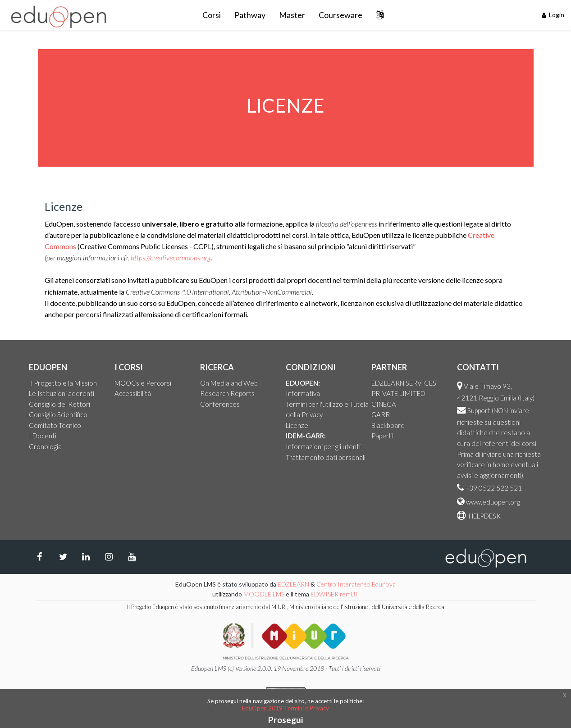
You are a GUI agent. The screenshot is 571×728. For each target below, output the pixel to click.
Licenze (297, 425)
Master (292, 15)
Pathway (250, 15)
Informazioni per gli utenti (323, 446)
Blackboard (388, 425)
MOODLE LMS (264, 594)
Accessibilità (133, 393)
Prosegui (285, 720)
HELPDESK (484, 516)
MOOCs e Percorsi (143, 383)
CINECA (384, 404)
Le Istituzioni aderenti (62, 393)
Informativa (303, 393)
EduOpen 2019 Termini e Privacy (285, 708)
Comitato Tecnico (55, 425)
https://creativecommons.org (171, 257)
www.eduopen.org (493, 502)
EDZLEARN (293, 584)
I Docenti (43, 436)
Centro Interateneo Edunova (356, 584)
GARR (381, 414)
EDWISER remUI (335, 594)
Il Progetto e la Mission (63, 383)
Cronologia (45, 446)
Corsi (212, 15)
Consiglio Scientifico (58, 414)
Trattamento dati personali (326, 457)
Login (553, 15)
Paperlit (383, 436)
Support (479, 410)
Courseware (340, 15)
